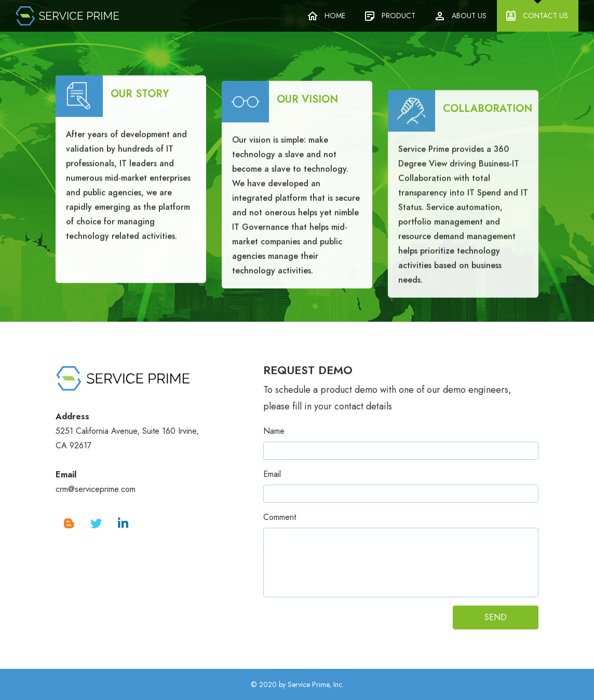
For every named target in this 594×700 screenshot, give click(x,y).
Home (335, 16)
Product (399, 16)
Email (272, 474)
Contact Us (545, 16)
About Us (469, 16)
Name (274, 431)
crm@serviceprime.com (96, 489)
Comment (280, 517)
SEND (496, 617)
